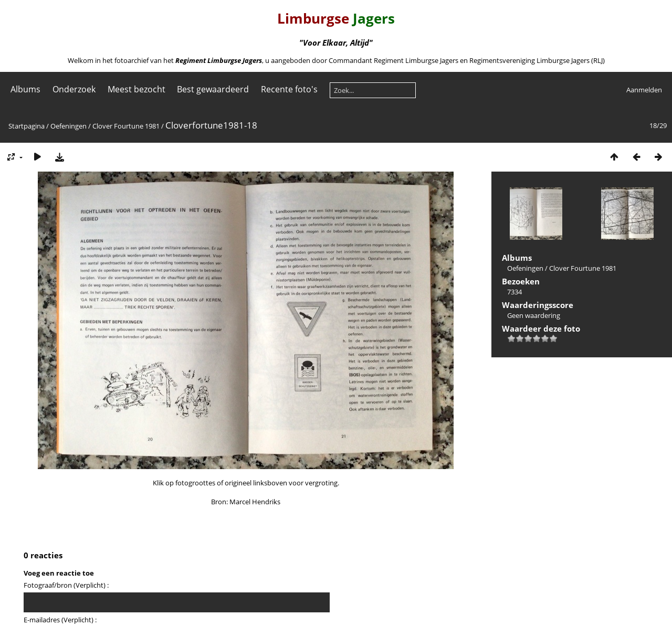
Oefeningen (69, 126)
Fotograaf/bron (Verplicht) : (66, 585)
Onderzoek (74, 89)
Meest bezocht (136, 89)
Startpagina (27, 126)
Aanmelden (644, 90)
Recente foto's (289, 89)
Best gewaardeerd (213, 89)
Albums (25, 89)
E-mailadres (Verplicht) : (60, 620)
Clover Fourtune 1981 (126, 126)
